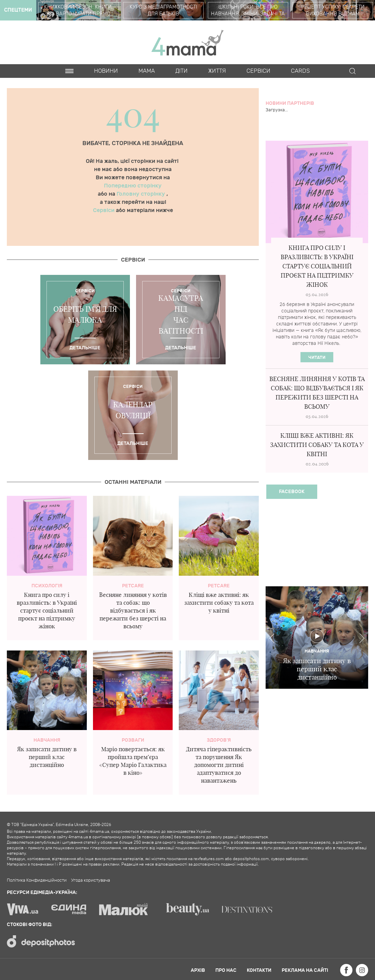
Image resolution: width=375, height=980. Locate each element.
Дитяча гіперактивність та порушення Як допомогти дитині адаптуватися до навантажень (219, 765)
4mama (188, 42)
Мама (147, 71)
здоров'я (219, 740)
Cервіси (258, 71)
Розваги (133, 740)
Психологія (47, 586)
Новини (106, 71)
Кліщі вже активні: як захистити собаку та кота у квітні (219, 603)
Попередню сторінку (133, 186)
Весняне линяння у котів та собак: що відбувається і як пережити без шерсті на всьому (133, 610)
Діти (182, 71)
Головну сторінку (142, 194)
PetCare (133, 586)
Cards (300, 71)
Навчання (47, 740)
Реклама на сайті (305, 970)
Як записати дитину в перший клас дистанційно (47, 757)
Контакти (259, 970)
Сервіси (104, 210)
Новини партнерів (290, 103)
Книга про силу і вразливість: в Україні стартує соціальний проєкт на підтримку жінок (47, 610)
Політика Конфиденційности (37, 880)
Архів (198, 970)
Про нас (226, 970)
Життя (217, 71)
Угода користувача (91, 880)
